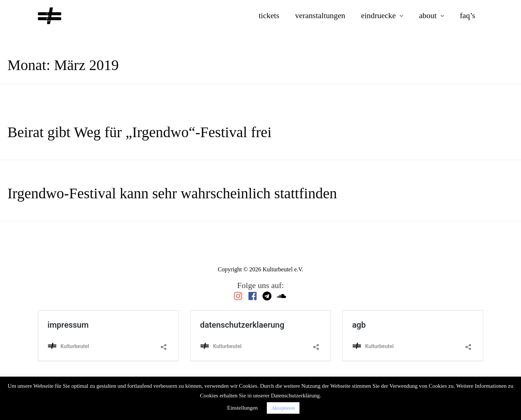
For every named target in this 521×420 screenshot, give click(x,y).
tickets (269, 16)
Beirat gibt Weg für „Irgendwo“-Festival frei (140, 132)
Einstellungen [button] (243, 408)
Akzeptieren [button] (283, 408)
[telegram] (269, 296)
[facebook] (254, 296)
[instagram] (240, 296)
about (428, 16)
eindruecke (379, 16)
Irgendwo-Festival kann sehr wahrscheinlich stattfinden (172, 193)
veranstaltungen (320, 16)
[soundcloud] (282, 296)
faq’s (467, 16)
